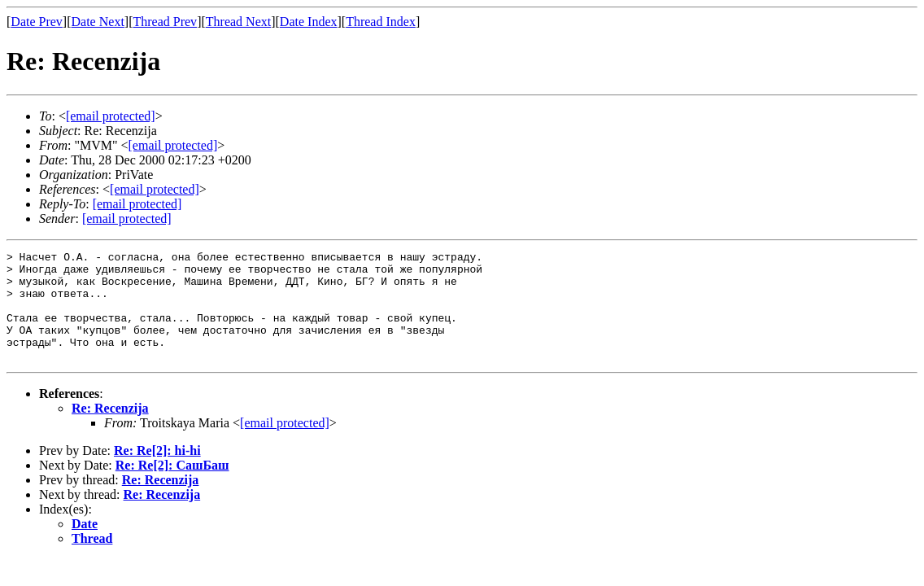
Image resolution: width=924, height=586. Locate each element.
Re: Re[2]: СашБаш (172, 487)
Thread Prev (165, 22)
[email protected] (285, 445)
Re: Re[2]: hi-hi (157, 472)
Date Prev (37, 22)
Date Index (309, 22)
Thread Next (238, 22)
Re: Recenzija (110, 430)
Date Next (98, 22)
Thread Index (381, 22)
